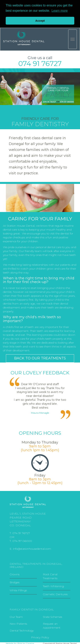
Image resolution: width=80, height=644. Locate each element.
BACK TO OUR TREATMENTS (40, 358)
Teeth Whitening (53, 586)
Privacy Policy (40, 637)
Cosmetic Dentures (55, 594)
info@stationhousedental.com (32, 548)
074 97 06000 (22, 541)
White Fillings (18, 590)
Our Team (16, 616)
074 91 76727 (21, 533)
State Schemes (52, 616)
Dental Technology (22, 630)
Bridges (15, 582)
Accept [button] (40, 21)
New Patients (18, 623)
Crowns (15, 574)
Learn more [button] (60, 11)
